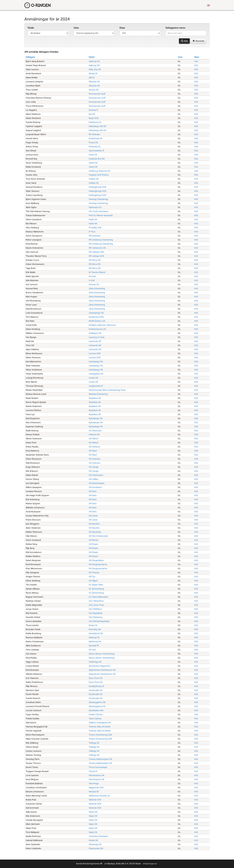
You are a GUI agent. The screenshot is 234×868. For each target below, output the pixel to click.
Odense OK (94, 434)
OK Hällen (94, 479)
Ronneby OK (95, 629)
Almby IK (93, 73)
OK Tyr (92, 577)
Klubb (31, 28)
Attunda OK (94, 82)
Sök (184, 41)
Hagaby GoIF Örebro (99, 175)
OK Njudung (95, 532)
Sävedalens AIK (96, 710)
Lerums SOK (95, 353)
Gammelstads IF (96, 151)
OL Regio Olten (96, 585)
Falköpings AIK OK (97, 126)
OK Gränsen (94, 459)
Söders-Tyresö (96, 714)
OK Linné (93, 516)
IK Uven (92, 276)
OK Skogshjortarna (98, 564)
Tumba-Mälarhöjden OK (100, 759)
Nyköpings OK (96, 418)
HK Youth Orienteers (99, 211)
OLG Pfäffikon (95, 609)
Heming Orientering (98, 199)
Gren (76, 28)
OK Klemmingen (97, 483)
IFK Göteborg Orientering (101, 240)
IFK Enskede (94, 236)
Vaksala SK (94, 792)
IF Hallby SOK (95, 228)
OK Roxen (93, 544)
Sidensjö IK (94, 637)
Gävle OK (93, 163)
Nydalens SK (95, 398)
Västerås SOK (95, 800)
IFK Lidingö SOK (96, 252)
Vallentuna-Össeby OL (99, 796)
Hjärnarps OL (95, 207)
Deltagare (30, 57)
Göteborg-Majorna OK (100, 171)
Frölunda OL (95, 147)
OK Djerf (93, 451)
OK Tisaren (94, 573)
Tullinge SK (94, 743)
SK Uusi (92, 650)
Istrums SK (94, 284)
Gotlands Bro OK (97, 159)
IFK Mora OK (95, 260)
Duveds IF (93, 110)
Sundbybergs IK (96, 686)
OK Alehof (94, 439)
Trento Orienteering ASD (100, 735)
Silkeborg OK (95, 642)
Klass (122, 28)
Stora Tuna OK (96, 678)
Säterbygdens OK (97, 702)
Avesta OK (94, 90)
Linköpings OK (96, 362)
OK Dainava (94, 447)
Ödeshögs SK (95, 844)
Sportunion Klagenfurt (99, 666)
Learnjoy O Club (97, 337)
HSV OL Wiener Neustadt (101, 215)
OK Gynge (94, 467)
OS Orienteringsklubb (99, 621)
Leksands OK (95, 341)
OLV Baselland (96, 613)
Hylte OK (93, 219)
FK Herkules (94, 134)
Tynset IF (93, 771)
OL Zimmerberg (96, 589)
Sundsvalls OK (96, 690)
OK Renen (94, 540)
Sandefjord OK (96, 633)
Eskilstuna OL (95, 122)
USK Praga (94, 783)
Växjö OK (93, 812)
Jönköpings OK (96, 313)
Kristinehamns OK (97, 329)
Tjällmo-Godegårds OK (100, 723)
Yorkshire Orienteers (99, 836)
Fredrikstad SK (96, 138)
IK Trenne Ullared (97, 272)
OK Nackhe (94, 524)
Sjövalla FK (94, 646)
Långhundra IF (96, 386)
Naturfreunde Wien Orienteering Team (107, 390)
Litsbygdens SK (96, 374)
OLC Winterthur (96, 601)
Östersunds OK (96, 848)
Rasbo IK (93, 625)
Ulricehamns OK (97, 775)
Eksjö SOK (94, 118)
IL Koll (92, 280)
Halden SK (94, 179)
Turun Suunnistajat (98, 767)
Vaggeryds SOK (96, 788)
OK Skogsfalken (96, 560)
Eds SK (92, 114)
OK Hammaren (96, 475)
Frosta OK (93, 143)
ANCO (92, 78)
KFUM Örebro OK (97, 321)
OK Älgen (93, 581)
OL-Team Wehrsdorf (98, 597)
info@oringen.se (150, 864)
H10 (196, 61)
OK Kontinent (95, 487)
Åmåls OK (93, 840)
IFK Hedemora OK (97, 248)
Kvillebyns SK (95, 333)
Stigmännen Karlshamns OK (102, 670)
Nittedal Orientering (98, 394)
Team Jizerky (95, 719)
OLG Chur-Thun (96, 605)
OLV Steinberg (96, 617)
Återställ (198, 41)
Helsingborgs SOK (97, 187)
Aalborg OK (94, 61)
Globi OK (93, 155)
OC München (95, 431)
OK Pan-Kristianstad (98, 536)
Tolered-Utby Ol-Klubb (100, 727)
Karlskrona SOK (96, 317)
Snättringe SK (95, 662)
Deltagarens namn (175, 28)
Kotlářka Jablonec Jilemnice (102, 325)
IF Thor (92, 232)
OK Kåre (93, 491)
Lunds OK (93, 378)
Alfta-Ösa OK (95, 69)
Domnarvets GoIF (97, 94)
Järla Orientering (97, 288)
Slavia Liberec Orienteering (102, 654)
